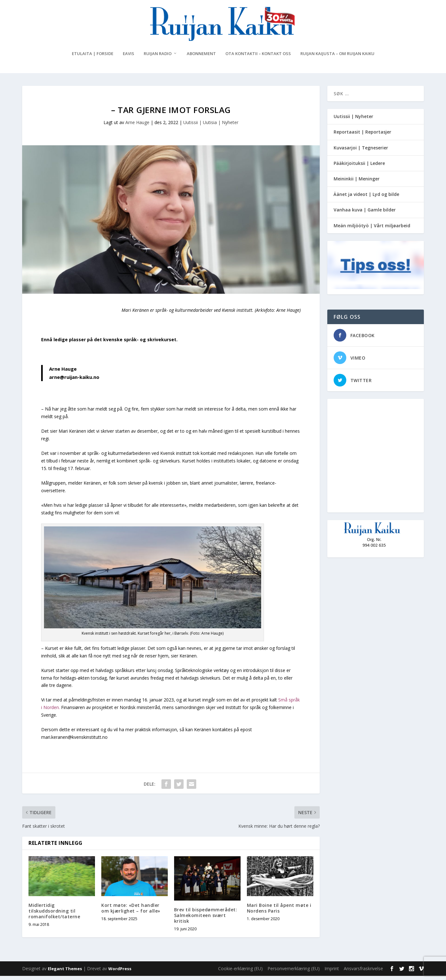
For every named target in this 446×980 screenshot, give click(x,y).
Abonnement (201, 58)
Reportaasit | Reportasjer (362, 136)
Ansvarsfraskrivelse (363, 973)
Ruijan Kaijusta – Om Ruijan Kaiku (337, 58)
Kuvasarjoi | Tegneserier (361, 151)
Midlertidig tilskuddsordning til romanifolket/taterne (54, 915)
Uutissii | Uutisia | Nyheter (211, 126)
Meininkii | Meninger (357, 183)
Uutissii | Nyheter (353, 120)
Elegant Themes (65, 973)
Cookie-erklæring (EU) (240, 973)
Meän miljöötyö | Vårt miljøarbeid (372, 229)
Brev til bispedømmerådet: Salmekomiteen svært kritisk (206, 919)
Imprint (332, 973)
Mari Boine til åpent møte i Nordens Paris (279, 912)
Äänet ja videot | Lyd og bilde (366, 198)
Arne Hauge (137, 126)
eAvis (129, 58)
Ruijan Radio (158, 58)
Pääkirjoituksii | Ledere (359, 167)
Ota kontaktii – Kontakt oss (258, 58)
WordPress (120, 973)
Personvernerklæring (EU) (294, 973)
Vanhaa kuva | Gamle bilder (365, 214)
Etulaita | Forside (93, 58)
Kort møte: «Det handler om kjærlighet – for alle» (131, 912)
